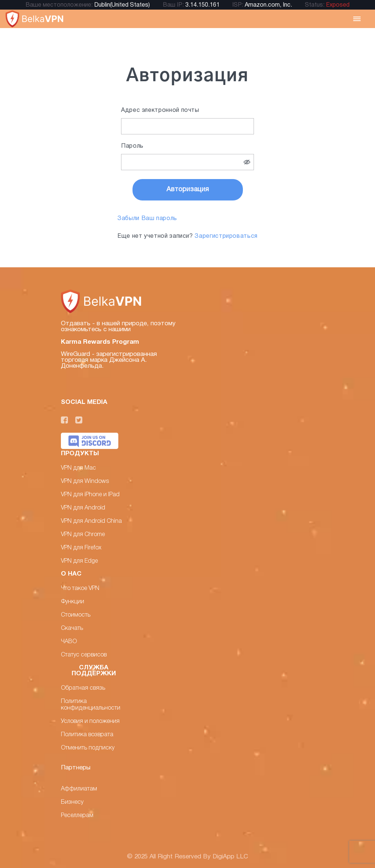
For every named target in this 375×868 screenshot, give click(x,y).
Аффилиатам (79, 789)
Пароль (132, 146)
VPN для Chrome (83, 535)
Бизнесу (72, 802)
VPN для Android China (91, 521)
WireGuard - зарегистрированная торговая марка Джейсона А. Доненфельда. (109, 360)
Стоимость (76, 615)
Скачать (72, 628)
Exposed (338, 5)
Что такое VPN (80, 589)
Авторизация (188, 190)
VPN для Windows (85, 481)
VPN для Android (83, 508)
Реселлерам (77, 816)
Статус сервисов (84, 655)
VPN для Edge (79, 561)
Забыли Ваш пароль (147, 219)
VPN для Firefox (81, 548)
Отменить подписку (88, 748)
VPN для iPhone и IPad (90, 495)
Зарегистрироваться (226, 236)
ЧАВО (69, 642)
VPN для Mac (78, 468)
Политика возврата (87, 735)
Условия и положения (90, 721)
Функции (73, 602)
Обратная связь (83, 688)
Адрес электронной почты (160, 110)
